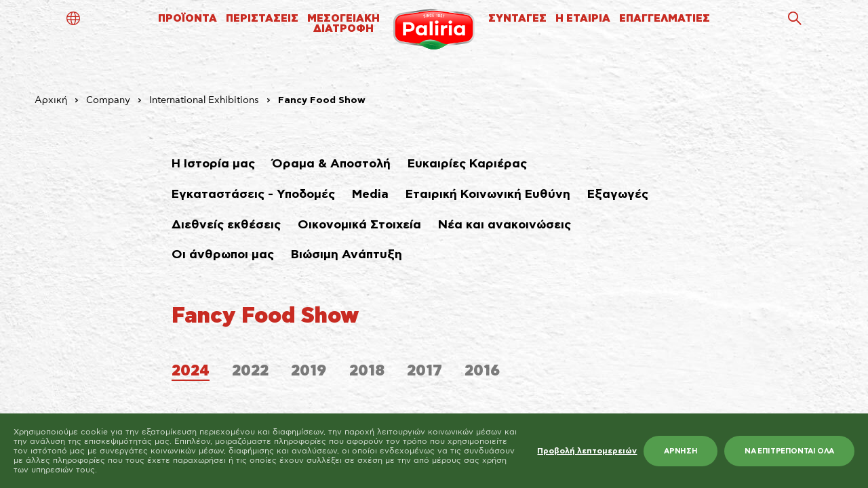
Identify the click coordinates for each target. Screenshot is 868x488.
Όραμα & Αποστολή (331, 164)
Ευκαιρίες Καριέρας (467, 164)
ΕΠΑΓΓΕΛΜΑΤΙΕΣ (665, 19)
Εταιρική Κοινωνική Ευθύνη (488, 195)
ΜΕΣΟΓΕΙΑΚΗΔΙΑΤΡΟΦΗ (343, 24)
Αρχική (51, 100)
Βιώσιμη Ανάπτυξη (347, 255)
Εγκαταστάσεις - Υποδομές (253, 195)
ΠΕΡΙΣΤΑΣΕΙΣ (262, 19)
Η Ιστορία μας (213, 164)
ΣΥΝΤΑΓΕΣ (517, 19)
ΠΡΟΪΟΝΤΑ (188, 19)
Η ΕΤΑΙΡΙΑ (583, 19)
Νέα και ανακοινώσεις (505, 225)
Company (108, 100)
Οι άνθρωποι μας (223, 255)
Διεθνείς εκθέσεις (226, 225)
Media (370, 195)
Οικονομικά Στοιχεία (359, 225)
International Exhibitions (204, 100)
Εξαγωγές (618, 195)
